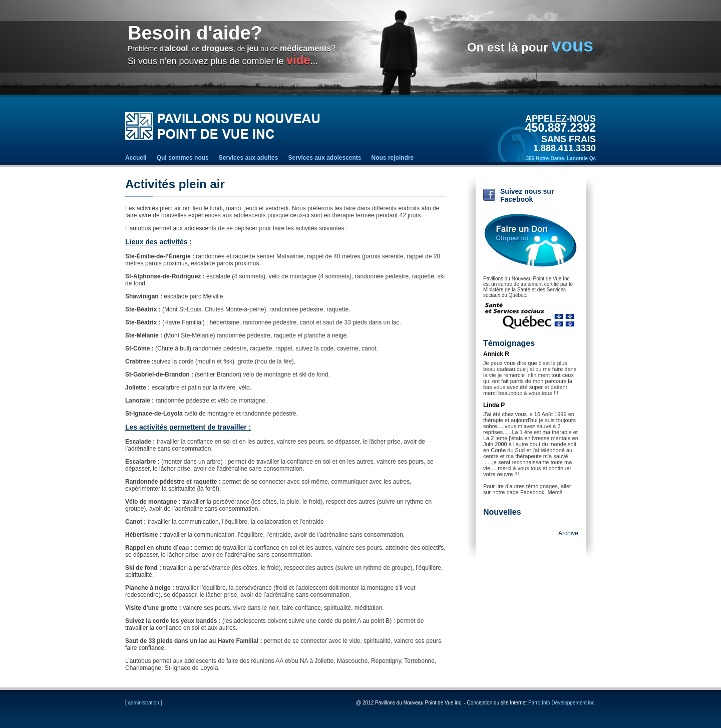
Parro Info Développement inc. (562, 703)
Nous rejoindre (393, 158)
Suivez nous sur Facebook (527, 195)
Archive (568, 533)
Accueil (136, 158)
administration (144, 703)
